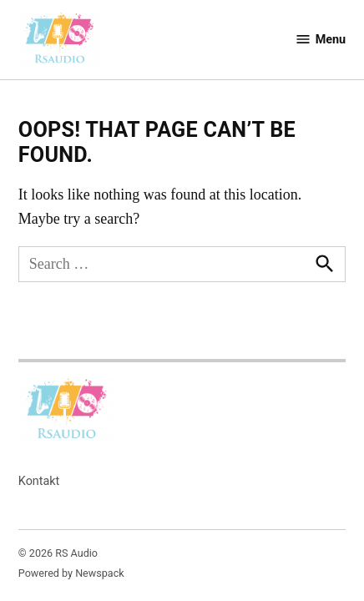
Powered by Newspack (71, 573)
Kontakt (39, 481)
